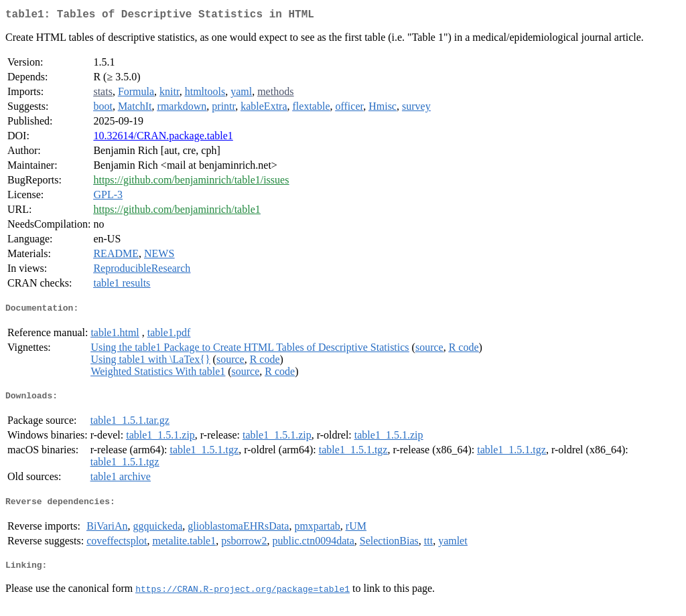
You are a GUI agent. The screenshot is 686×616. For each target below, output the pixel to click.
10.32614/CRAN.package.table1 (163, 138)
